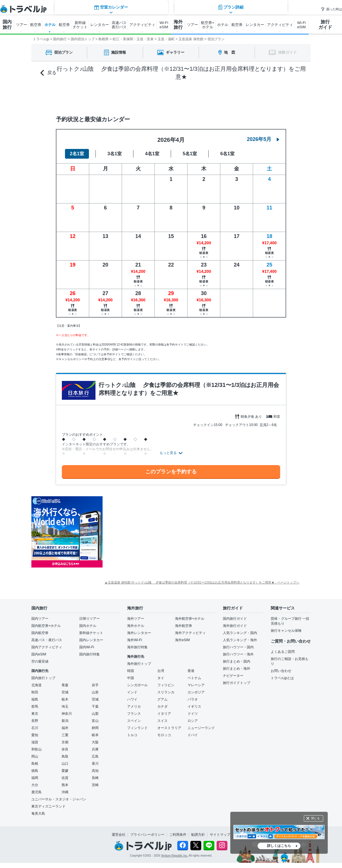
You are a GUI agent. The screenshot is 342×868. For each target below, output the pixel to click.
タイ (161, 678)
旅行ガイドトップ (237, 683)
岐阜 (95, 735)
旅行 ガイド (325, 25)
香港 (191, 671)
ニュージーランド (201, 728)
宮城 (65, 692)
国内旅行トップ (43, 678)
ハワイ (132, 699)
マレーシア (196, 685)
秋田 (35, 692)
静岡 (95, 728)
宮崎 (95, 785)
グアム (162, 699)
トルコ (132, 735)
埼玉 (65, 706)
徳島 (35, 771)
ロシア (193, 721)
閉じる (315, 818)
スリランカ (166, 692)
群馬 (35, 706)
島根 (35, 764)
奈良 (65, 749)
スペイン (134, 721)
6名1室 (227, 154)
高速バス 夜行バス (119, 25)
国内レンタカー (91, 640)
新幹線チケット (91, 633)
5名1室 (190, 154)
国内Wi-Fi (87, 647)
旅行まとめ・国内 (237, 661)
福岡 (35, 778)
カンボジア (196, 692)
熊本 (65, 785)
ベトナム (194, 678)
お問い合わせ (281, 671)
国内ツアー (40, 619)
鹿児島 (36, 792)
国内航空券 (40, 633)
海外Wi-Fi (135, 640)
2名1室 (77, 154)
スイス (162, 721)
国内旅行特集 (89, 654)
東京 (35, 714)
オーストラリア (169, 728)
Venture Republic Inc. (175, 856)
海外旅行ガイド (235, 626)
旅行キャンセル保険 (286, 631)
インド (132, 692)
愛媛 (65, 771)
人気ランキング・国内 (240, 633)
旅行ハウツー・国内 (238, 647)
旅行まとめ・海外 (237, 669)
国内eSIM (39, 654)
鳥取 (65, 756)
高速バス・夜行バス (47, 640)
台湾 (161, 671)
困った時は (331, 9)
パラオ (193, 699)
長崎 (95, 778)
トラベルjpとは (282, 678)
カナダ (162, 706)
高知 (95, 771)
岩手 (95, 685)
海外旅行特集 (137, 647)
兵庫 (95, 749)
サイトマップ (220, 835)
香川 (95, 764)
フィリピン (166, 685)
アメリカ (134, 706)
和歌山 (36, 749)
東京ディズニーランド (48, 806)
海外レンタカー (139, 633)
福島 (35, 699)
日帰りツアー (89, 619)
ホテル (50, 25)
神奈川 (67, 714)
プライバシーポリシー (147, 835)
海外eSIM (182, 640)
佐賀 (65, 778)
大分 (35, 785)
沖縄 (65, 792)
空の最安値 (40, 661)
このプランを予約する (171, 472)
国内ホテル (88, 626)
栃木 (65, 699)
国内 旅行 (7, 25)
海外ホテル (136, 626)
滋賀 (35, 742)
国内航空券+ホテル (46, 626)
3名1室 (115, 154)
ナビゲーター (233, 676)
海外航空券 (184, 626)
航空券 (36, 25)
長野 (35, 721)
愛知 (35, 735)
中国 (131, 678)
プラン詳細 (231, 97)
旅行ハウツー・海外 (238, 654)
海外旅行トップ (139, 664)
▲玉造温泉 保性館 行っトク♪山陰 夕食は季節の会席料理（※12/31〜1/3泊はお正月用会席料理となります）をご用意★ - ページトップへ (202, 582)
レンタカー (100, 25)
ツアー (22, 25)
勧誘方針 (198, 835)
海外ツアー (136, 619)
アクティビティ (142, 25)
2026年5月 (263, 139)
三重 (65, 735)
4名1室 (152, 154)
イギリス (194, 706)
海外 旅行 (178, 25)
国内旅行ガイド (235, 619)
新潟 (65, 721)
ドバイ (193, 735)
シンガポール (137, 685)
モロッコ (164, 735)
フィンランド (137, 728)
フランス (134, 714)
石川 (35, 728)
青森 (65, 685)
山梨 (95, 714)
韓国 (131, 671)
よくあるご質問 (283, 652)
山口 (65, 764)
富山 (95, 721)
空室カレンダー (111, 97)
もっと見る (168, 453)
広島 (95, 756)
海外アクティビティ (190, 633)
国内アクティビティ (47, 647)
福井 (65, 728)
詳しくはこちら (279, 846)
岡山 (35, 756)
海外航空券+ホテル (190, 619)
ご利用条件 (178, 835)
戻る (48, 73)
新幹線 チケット (80, 25)
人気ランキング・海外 (240, 640)
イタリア (164, 714)
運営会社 (119, 835)
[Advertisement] (160, 532)
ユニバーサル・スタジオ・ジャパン (59, 799)
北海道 (36, 685)
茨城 (95, 699)
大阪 (95, 742)
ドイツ (193, 714)
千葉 (95, 706)
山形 (95, 692)
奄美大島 (38, 814)
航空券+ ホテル (208, 25)
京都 (65, 742)
